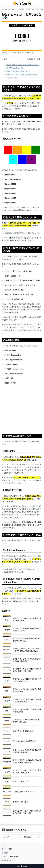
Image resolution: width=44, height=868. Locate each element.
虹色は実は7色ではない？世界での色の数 (22, 74)
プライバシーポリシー (10, 856)
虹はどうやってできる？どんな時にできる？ (23, 65)
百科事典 (21, 9)
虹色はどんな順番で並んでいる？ (19, 71)
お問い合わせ (7, 860)
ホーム (4, 845)
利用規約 (5, 853)
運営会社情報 (7, 849)
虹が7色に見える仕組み (15, 68)
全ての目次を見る (34, 59)
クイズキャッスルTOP (9, 9)
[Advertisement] (22, 408)
